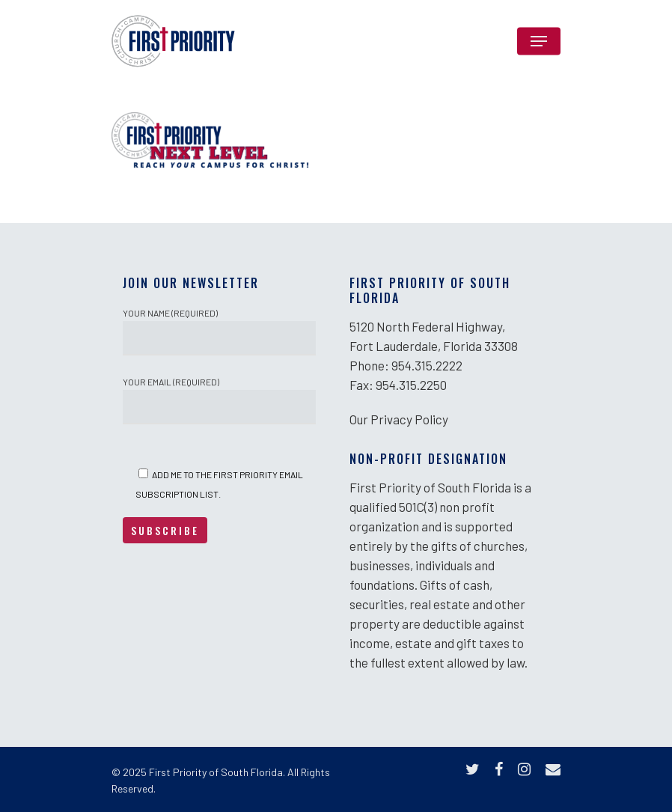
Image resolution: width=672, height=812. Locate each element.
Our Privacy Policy (399, 419)
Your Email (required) (219, 400)
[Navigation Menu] (539, 41)
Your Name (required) (219, 332)
